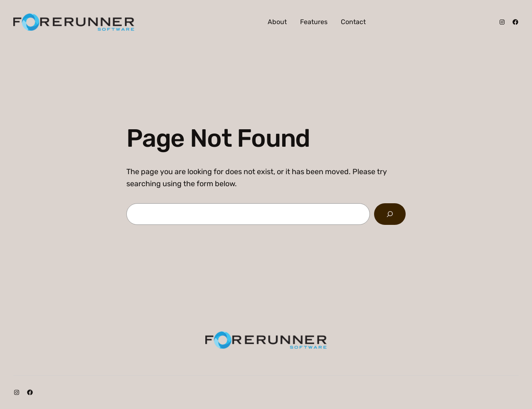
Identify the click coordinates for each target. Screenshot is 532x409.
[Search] (390, 214)
